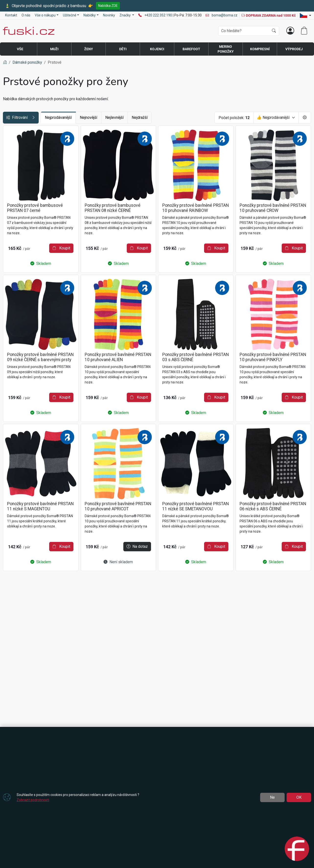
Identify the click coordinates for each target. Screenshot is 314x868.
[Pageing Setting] (305, 118)
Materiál (12, 164)
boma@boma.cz (221, 15)
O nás (26, 15)
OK (299, 797)
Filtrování (40, 118)
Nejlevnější (152, 117)
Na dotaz (136, 699)
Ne (272, 797)
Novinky (109, 15)
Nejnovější (126, 117)
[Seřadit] (276, 118)
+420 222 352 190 (159, 15)
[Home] (5, 62)
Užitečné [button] (70, 15)
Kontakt (11, 15)
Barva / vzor (16, 175)
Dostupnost (15, 142)
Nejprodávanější (96, 117)
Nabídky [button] (90, 15)
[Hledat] (274, 31)
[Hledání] (244, 31)
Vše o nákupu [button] (45, 15)
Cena (10, 131)
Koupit (137, 249)
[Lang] (305, 15)
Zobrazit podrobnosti (33, 800)
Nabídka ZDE (108, 6)
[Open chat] (297, 850)
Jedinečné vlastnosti (23, 153)
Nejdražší (177, 117)
